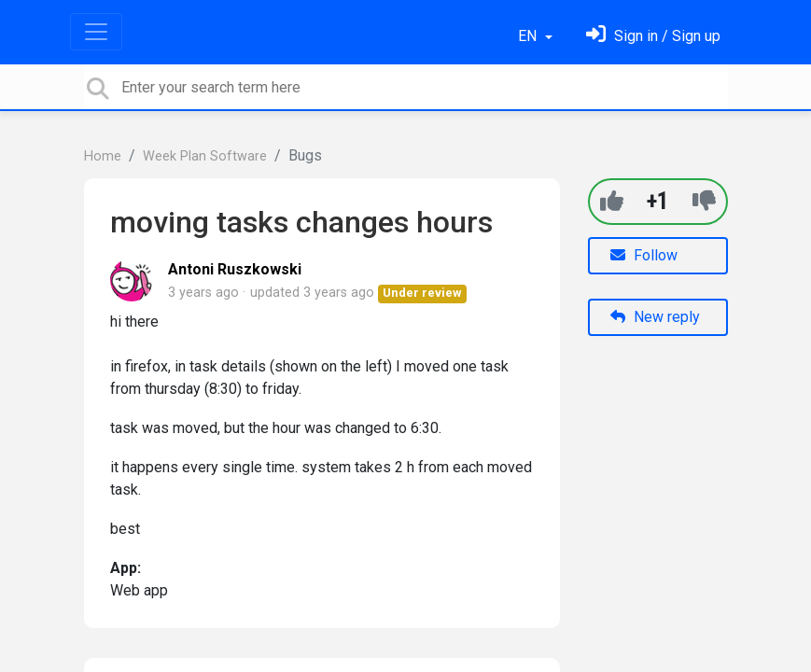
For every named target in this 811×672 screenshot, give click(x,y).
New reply (655, 317)
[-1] (704, 201)
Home (103, 156)
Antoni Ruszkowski (235, 269)
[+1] (612, 201)
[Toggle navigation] (96, 32)
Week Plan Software (205, 156)
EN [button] (529, 36)
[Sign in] (653, 36)
